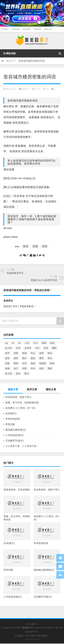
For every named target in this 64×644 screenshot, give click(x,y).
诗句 (33, 368)
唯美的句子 (11, 89)
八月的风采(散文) (14, 435)
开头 (33, 353)
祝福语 (43, 363)
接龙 (33, 358)
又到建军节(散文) (14, 441)
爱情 (16, 363)
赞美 (50, 368)
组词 (52, 363)
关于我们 (5, 29)
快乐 (50, 353)
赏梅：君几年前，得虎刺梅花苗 (22, 403)
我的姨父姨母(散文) (16, 430)
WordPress (50, 628)
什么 (35, 343)
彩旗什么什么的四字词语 (44, 280)
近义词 (8, 374)
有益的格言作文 (15, 273)
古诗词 (28, 348)
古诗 (18, 348)
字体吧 (37, 636)
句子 (37, 348)
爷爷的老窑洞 (12, 419)
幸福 (24, 353)
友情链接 (16, 29)
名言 (46, 348)
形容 (26, 246)
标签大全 (48, 29)
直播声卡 (45, 636)
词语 (45, 246)
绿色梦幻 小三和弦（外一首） (21, 408)
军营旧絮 (10, 424)
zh (19, 343)
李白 (50, 358)
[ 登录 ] (15, 306)
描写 (41, 358)
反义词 (8, 348)
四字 (7, 353)
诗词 (41, 368)
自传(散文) (11, 413)
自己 (16, 368)
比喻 (7, 363)
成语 (16, 358)
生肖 (24, 363)
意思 (7, 358)
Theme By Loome (32, 639)
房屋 (35, 246)
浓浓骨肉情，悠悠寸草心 (18, 397)
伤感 (44, 343)
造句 (18, 374)
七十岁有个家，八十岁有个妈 (21, 446)
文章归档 (37, 29)
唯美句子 (11, 61)
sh (13, 343)
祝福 (33, 363)
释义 (27, 374)
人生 (27, 343)
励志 (52, 343)
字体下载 (29, 636)
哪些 (54, 348)
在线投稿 (26, 29)
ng (6, 343)
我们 (24, 358)
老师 (7, 368)
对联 (16, 353)
